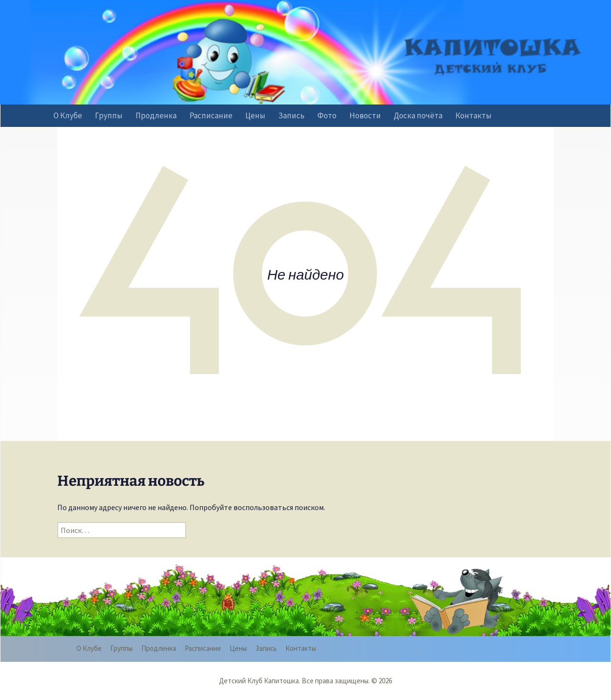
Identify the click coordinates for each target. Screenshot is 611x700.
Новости (365, 115)
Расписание (211, 115)
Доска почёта (418, 115)
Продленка (156, 115)
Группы (109, 115)
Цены (255, 115)
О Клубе (68, 115)
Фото (327, 115)
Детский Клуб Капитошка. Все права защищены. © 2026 (305, 681)
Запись (291, 115)
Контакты (474, 115)
